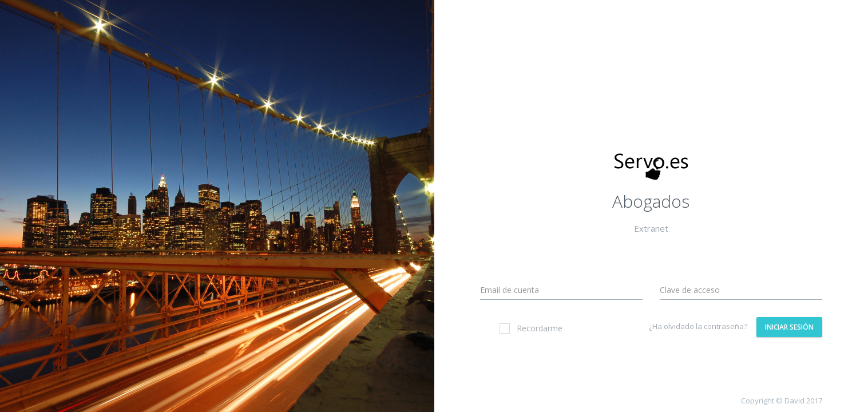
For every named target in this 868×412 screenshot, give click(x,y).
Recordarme (531, 328)
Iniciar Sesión (789, 327)
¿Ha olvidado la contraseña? (698, 326)
